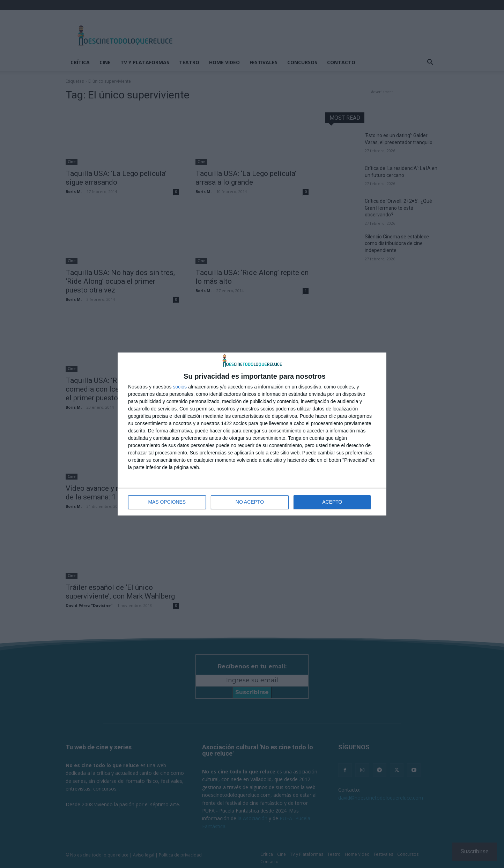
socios (180, 387)
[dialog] (252, 434)
